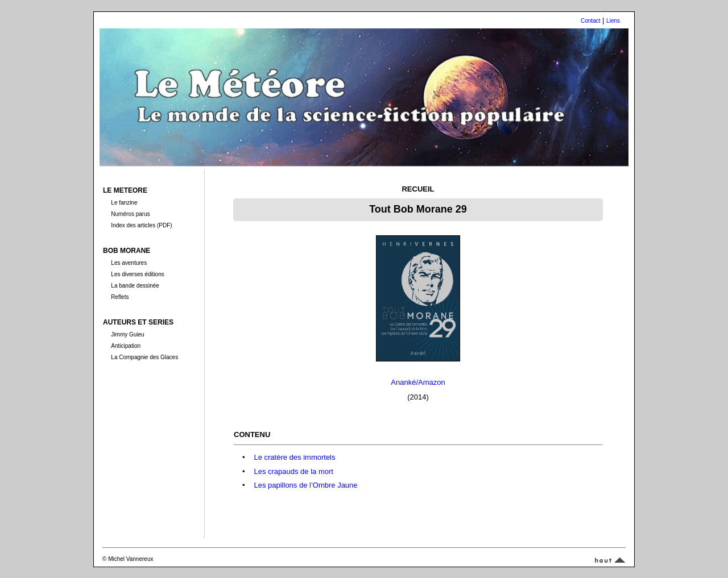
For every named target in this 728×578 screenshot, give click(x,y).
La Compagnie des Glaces (144, 357)
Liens (613, 21)
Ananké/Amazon (418, 382)
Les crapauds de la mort (293, 471)
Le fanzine (124, 203)
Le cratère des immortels (294, 457)
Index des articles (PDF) (141, 225)
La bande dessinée (135, 286)
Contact (590, 21)
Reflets (120, 297)
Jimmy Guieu (127, 334)
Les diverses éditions (137, 274)
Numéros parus (130, 214)
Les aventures (129, 263)
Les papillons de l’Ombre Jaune (305, 485)
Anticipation (126, 346)
